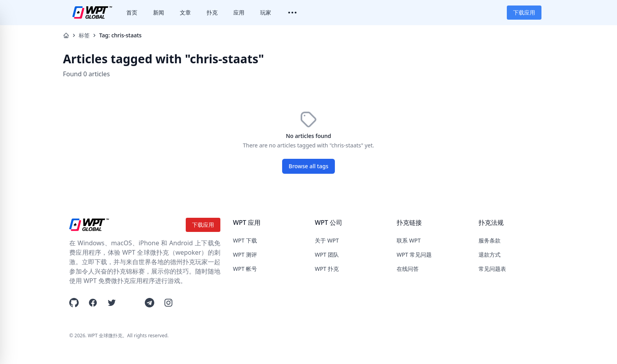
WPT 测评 (245, 255)
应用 (239, 12)
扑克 (212, 12)
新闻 (159, 12)
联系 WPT (409, 240)
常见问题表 (492, 269)
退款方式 (490, 255)
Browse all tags (309, 166)
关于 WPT (327, 240)
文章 (185, 12)
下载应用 (524, 12)
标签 (84, 35)
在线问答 (408, 269)
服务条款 (490, 240)
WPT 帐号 (245, 269)
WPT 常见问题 (414, 255)
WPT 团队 (327, 255)
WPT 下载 (245, 240)
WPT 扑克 (327, 269)
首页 (132, 12)
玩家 (266, 12)
